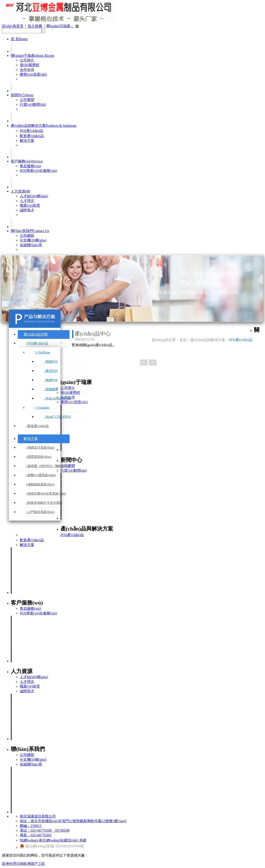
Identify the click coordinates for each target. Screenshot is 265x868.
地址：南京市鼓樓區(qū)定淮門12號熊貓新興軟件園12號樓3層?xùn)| (73, 821)
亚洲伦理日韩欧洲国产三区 (23, 864)
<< (144, 362)
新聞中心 (22, 95)
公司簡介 (27, 60)
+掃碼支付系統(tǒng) (40, 448)
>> (153, 362)
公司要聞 (27, 100)
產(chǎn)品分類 (36, 334)
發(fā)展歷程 (30, 65)
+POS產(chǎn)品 (37, 343)
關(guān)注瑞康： (60, 26)
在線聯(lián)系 (31, 245)
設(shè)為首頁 (13, 26)
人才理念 (27, 201)
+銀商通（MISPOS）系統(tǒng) (47, 466)
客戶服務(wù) (27, 161)
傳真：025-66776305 (36, 835)
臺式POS (51, 371)
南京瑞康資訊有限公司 (38, 816)
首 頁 (19, 39)
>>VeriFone (42, 352)
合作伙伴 (27, 70)
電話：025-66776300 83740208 (45, 830)
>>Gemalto (42, 408)
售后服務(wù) (30, 166)
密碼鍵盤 (51, 389)
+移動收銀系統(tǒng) (40, 484)
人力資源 (20, 191)
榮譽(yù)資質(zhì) (33, 74)
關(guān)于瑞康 (32, 56)
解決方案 (27, 141)
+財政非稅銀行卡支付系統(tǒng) (44, 504)
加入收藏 (35, 26)
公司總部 (27, 236)
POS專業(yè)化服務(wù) (38, 171)
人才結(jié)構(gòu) (34, 196)
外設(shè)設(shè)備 (57, 398)
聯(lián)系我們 (30, 231)
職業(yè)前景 (30, 205)
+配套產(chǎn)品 (37, 426)
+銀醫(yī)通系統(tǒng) (41, 475)
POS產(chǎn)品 (31, 131)
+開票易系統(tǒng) (39, 457)
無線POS (51, 380)
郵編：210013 (31, 826)
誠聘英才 (27, 210)
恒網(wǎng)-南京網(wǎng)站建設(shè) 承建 (53, 840)
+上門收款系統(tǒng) (40, 512)
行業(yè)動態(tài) (33, 104)
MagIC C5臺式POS (57, 417)
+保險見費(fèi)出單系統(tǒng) (46, 494)
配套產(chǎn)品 (32, 136)
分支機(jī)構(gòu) (33, 240)
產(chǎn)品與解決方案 (44, 126)
